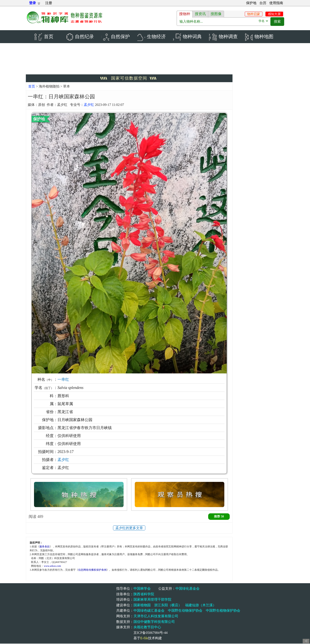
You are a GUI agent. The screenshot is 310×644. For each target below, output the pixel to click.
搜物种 (185, 14)
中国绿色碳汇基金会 (149, 611)
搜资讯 (200, 14)
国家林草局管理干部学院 (152, 600)
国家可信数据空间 (129, 79)
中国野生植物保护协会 (223, 611)
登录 (33, 3)
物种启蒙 (254, 14)
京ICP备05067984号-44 (150, 633)
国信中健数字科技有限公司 (154, 622)
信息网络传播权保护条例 (92, 570)
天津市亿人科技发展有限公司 (156, 617)
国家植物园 (142, 606)
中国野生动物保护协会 (185, 611)
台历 (263, 3)
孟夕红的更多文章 (129, 528)
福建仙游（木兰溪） (201, 606)
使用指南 (276, 3)
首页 (32, 87)
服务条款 (45, 547)
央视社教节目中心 (147, 628)
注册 (49, 3)
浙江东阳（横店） (168, 606)
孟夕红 (89, 105)
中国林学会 (142, 589)
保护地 (251, 3)
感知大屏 (274, 14)
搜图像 (216, 14)
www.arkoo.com (52, 566)
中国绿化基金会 (188, 589)
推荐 (219, 517)
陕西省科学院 (144, 595)
